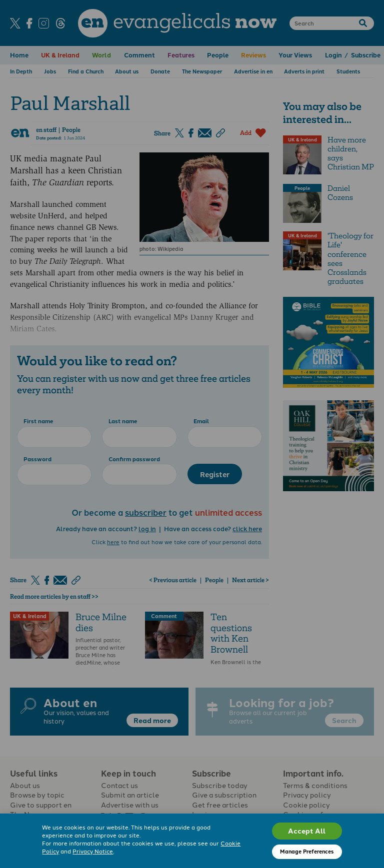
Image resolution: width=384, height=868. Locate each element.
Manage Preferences (307, 851)
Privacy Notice (93, 851)
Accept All (307, 831)
